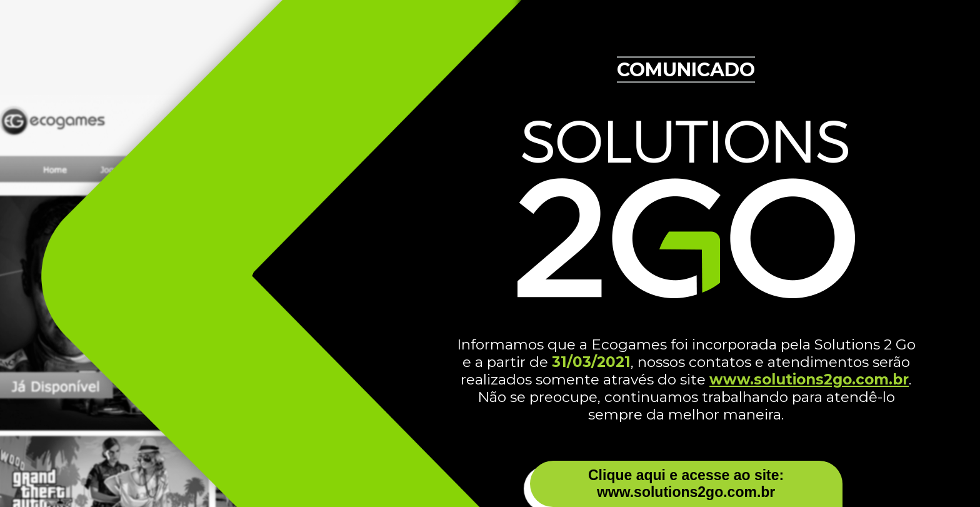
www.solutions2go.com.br (809, 379)
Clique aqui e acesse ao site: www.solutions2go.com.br (686, 484)
